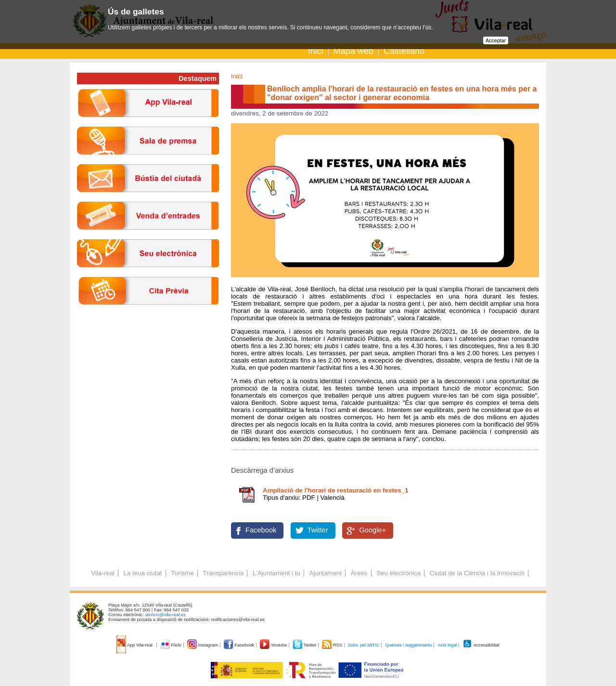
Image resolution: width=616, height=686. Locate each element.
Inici (316, 51)
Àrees (359, 573)
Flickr (172, 645)
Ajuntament (326, 573)
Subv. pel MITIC (364, 645)
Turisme (182, 573)
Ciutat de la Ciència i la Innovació (477, 573)
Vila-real (103, 573)
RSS (333, 645)
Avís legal (447, 645)
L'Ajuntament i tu (276, 573)
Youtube (274, 645)
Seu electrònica (398, 573)
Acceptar (496, 40)
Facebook (261, 530)
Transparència (224, 573)
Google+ (372, 530)
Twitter (318, 530)
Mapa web (353, 51)
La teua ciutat (142, 573)
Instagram (203, 645)
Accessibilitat (481, 645)
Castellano (404, 51)
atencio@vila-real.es (165, 615)
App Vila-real (135, 645)
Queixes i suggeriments (408, 645)
